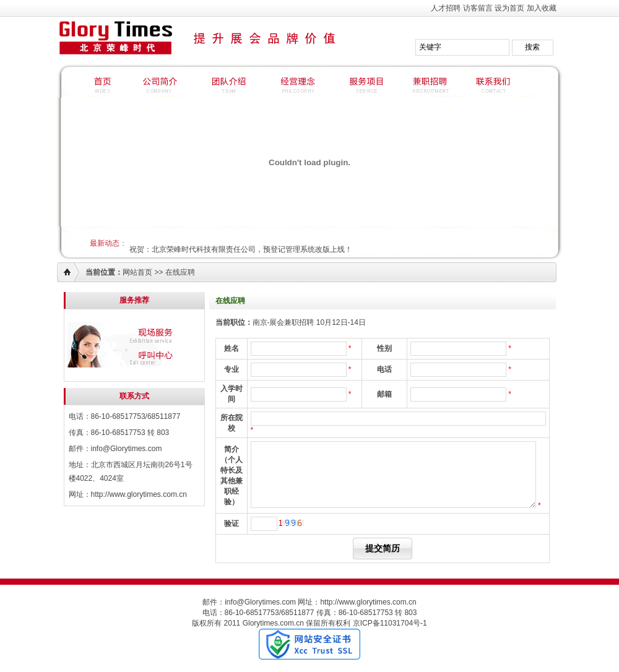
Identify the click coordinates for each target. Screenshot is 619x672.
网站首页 (137, 272)
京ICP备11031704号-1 (390, 623)
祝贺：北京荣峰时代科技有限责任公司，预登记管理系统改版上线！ (241, 249)
